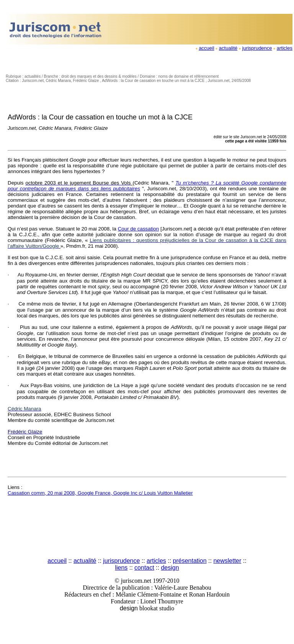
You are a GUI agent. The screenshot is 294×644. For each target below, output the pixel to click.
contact (144, 568)
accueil (206, 48)
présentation (190, 561)
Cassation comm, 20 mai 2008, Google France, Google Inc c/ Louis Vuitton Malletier (100, 493)
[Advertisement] (147, 528)
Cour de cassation (138, 229)
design (170, 568)
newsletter (227, 561)
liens (121, 568)
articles (285, 48)
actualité (228, 48)
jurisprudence (257, 48)
